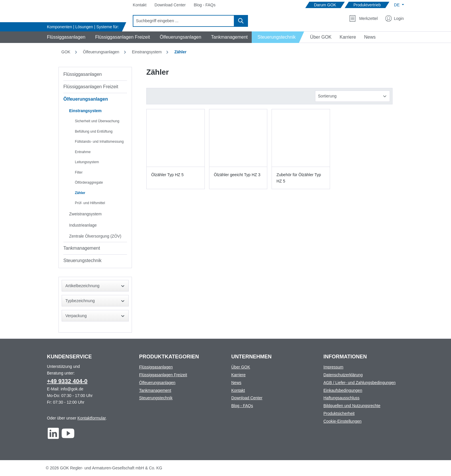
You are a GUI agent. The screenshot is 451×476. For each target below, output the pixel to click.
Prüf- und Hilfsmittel (90, 203)
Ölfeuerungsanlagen (86, 99)
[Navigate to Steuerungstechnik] (278, 37)
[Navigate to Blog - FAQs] (205, 5)
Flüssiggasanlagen (83, 74)
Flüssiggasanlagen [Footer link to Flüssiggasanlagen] (156, 367)
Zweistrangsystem (85, 214)
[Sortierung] (353, 96)
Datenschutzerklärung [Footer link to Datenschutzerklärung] (343, 375)
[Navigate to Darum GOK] (325, 5)
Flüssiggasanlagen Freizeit (91, 87)
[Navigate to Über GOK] (319, 37)
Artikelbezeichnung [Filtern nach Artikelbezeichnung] (95, 286)
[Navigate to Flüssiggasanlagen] (65, 37)
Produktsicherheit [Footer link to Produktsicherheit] (339, 413)
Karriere (238, 375)
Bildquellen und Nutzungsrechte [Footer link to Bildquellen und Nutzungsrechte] (352, 406)
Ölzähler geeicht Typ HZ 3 (237, 175)
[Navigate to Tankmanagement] (229, 37)
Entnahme (83, 152)
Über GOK (241, 367)
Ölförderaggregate (89, 183)
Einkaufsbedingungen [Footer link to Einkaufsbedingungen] (343, 390)
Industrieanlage (83, 225)
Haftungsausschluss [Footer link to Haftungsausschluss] (341, 398)
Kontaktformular (92, 418)
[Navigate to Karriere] (348, 37)
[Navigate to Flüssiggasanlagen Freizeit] (122, 37)
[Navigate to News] (370, 37)
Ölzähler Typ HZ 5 (167, 175)
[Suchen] (241, 21)
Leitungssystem (87, 162)
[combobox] (184, 21)
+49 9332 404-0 (67, 381)
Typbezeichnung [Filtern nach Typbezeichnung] (95, 301)
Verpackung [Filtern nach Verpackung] (95, 316)
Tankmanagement (82, 248)
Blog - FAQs (242, 406)
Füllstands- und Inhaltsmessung (99, 142)
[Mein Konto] (395, 18)
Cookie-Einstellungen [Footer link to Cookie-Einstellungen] (342, 421)
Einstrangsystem (85, 111)
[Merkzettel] (363, 18)
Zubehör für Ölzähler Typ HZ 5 (299, 178)
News (236, 383)
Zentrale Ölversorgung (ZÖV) (95, 236)
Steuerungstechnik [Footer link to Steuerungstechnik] (156, 398)
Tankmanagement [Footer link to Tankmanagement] (155, 390)
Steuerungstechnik (83, 260)
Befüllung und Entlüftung (94, 131)
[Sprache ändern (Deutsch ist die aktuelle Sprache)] (399, 5)
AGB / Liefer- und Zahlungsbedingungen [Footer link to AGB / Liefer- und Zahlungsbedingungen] (360, 383)
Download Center (247, 398)
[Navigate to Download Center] (170, 5)
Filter (79, 172)
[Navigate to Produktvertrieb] (367, 5)
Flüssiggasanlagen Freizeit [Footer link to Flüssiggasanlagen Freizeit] (163, 375)
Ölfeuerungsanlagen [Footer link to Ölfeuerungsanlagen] (157, 383)
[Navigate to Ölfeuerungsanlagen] (180, 37)
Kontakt (238, 390)
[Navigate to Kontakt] (140, 5)
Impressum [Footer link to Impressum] (333, 367)
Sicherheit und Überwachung (97, 121)
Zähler (80, 193)
